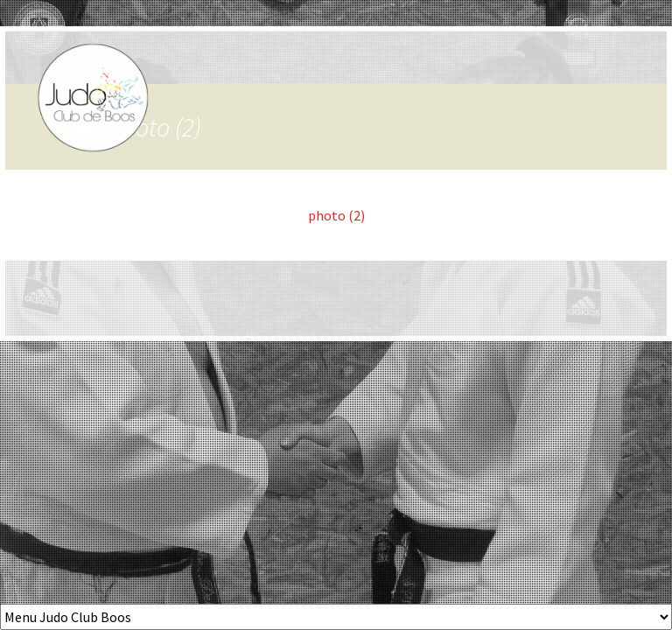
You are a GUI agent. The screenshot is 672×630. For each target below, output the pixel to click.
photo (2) (336, 215)
